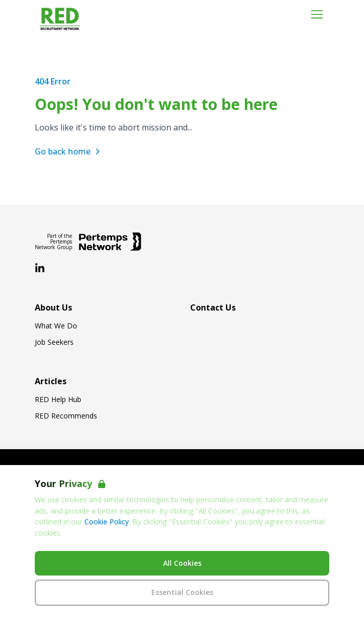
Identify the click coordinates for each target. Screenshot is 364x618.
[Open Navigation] (317, 14)
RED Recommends (66, 416)
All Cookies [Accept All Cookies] (182, 563)
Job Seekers (54, 342)
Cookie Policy (107, 522)
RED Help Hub (58, 400)
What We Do (56, 326)
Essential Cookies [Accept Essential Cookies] (182, 592)
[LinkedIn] (40, 269)
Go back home (69, 151)
